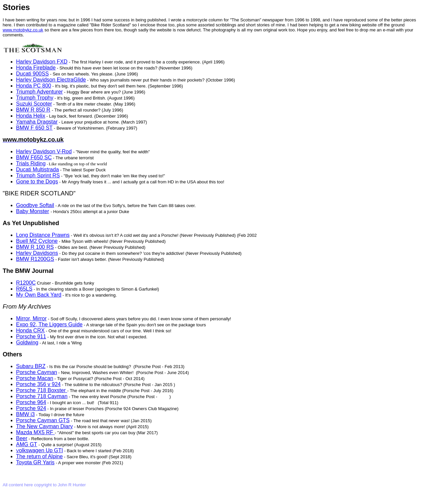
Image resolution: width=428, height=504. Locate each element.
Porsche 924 (31, 408)
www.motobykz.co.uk (23, 30)
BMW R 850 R (33, 110)
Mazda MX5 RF (35, 432)
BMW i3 (25, 414)
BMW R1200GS (35, 259)
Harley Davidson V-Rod (44, 151)
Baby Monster (33, 211)
